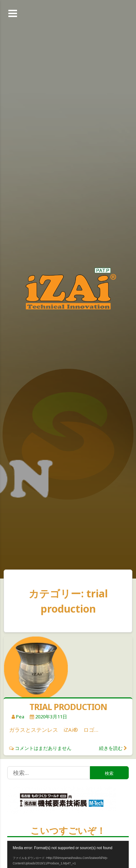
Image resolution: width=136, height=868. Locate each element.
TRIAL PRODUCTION (68, 707)
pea (20, 717)
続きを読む (111, 748)
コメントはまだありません (43, 748)
